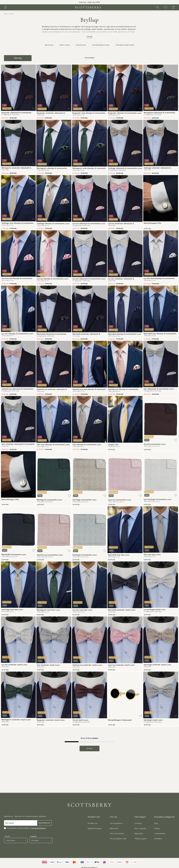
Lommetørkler (160, 833)
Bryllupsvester (81, 45)
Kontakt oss (93, 823)
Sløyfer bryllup (65, 45)
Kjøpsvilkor (139, 833)
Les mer (90, 36)
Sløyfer (157, 828)
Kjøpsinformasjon (95, 828)
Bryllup (12, 14)
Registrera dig (44, 823)
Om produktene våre (118, 839)
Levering (138, 823)
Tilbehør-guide (140, 839)
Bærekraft (114, 828)
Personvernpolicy (117, 833)
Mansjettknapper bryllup (101, 45)
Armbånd (158, 839)
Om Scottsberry (116, 823)
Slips (156, 823)
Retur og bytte (140, 828)
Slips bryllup (49, 45)
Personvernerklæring (38, 828)
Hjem (6, 14)
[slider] (89, 2)
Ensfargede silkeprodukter (125, 45)
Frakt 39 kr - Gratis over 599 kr (89, 2)
